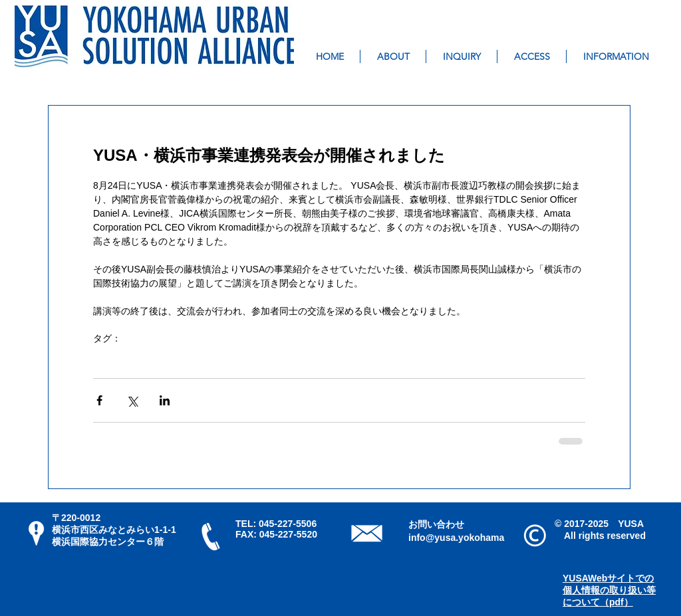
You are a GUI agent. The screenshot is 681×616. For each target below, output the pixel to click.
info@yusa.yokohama (456, 538)
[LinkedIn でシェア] (165, 400)
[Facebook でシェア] (99, 400)
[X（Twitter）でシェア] (132, 400)
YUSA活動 (115, 359)
